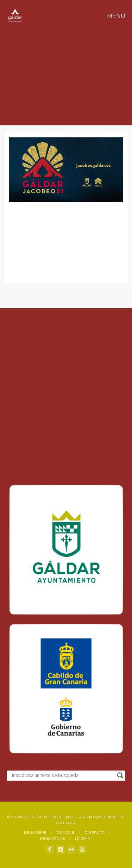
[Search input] (63, 775)
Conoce (66, 833)
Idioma (83, 839)
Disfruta (95, 833)
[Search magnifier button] (120, 775)
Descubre (35, 833)
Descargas (52, 839)
